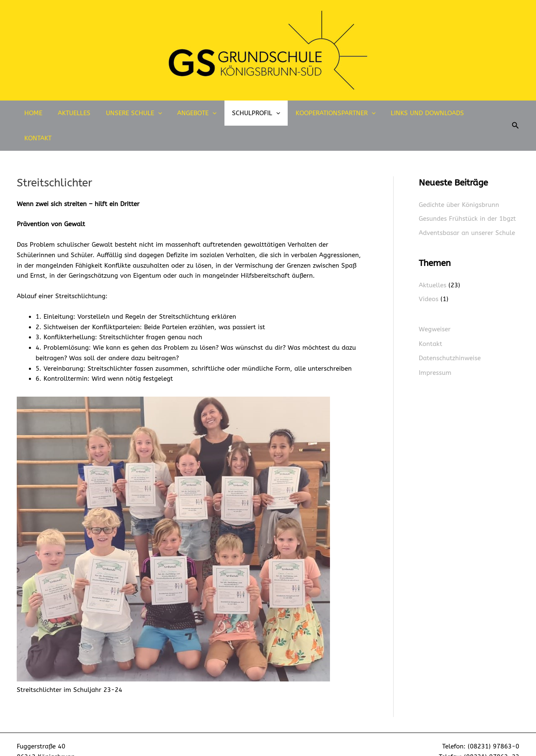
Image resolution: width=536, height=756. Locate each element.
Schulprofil (249, 113)
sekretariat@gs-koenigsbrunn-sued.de (461, 742)
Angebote (193, 113)
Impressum (435, 347)
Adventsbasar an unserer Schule (467, 208)
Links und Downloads (415, 113)
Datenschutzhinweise (450, 333)
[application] (156, 113)
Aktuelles (75, 113)
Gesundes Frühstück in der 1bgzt (467, 194)
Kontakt (478, 113)
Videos (429, 274)
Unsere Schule (132, 113)
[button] (510, 113)
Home (37, 113)
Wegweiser (435, 304)
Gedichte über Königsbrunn (459, 180)
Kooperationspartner (326, 113)
